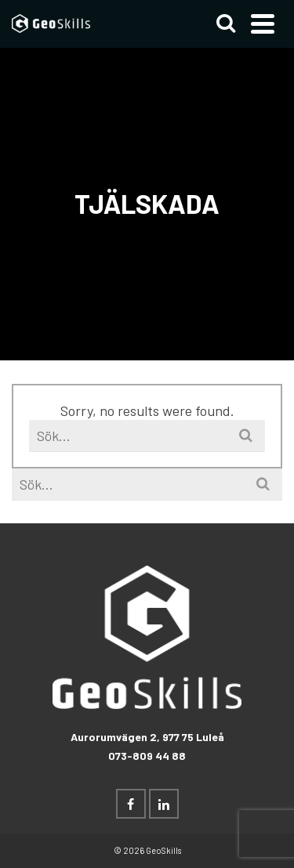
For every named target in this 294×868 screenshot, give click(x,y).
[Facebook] (131, 804)
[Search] (226, 24)
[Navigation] (263, 24)
